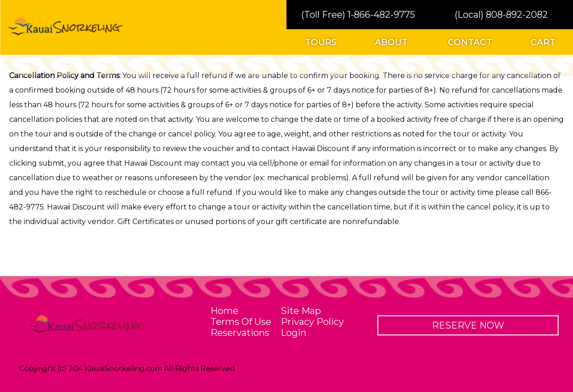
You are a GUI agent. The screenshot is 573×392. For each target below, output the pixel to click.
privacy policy (312, 322)
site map (301, 311)
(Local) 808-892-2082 (501, 15)
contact (470, 42)
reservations (240, 333)
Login (294, 333)
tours (321, 42)
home (224, 311)
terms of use (241, 322)
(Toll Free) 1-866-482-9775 (358, 15)
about (391, 42)
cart (543, 42)
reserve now (468, 325)
